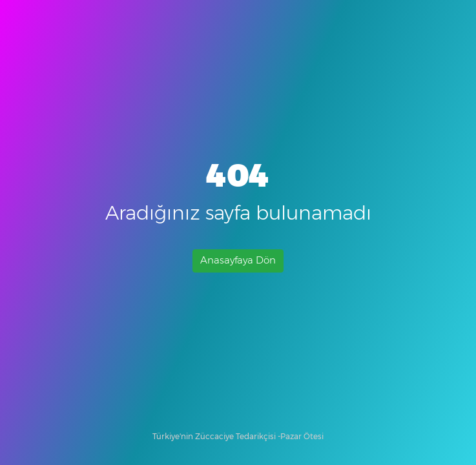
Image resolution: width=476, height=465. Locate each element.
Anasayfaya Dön (238, 260)
